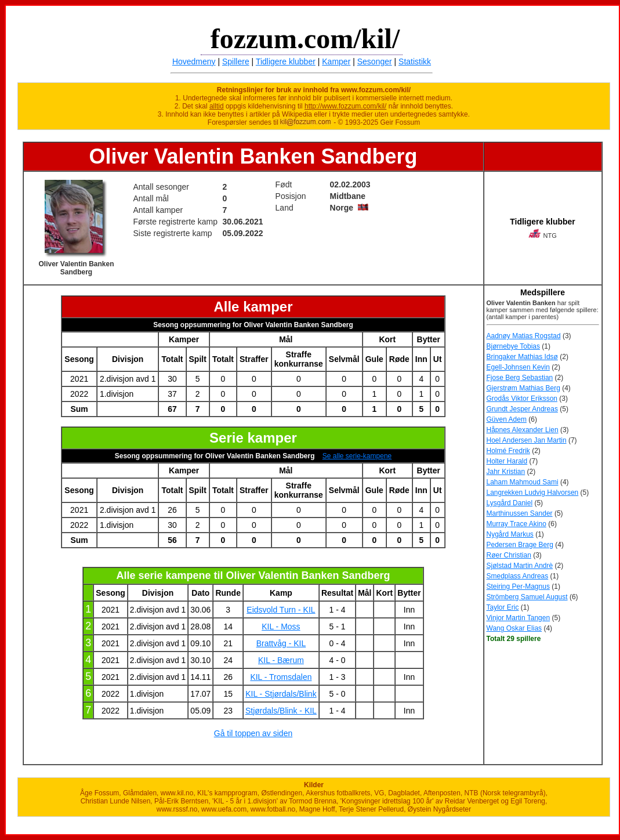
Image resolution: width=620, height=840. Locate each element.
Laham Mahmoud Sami (523, 482)
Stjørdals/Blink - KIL (281, 711)
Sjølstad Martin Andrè (520, 566)
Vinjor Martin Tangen (519, 618)
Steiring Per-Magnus (518, 586)
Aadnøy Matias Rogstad (524, 336)
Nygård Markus (510, 534)
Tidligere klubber (286, 61)
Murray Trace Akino (516, 524)
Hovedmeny (194, 61)
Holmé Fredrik (508, 451)
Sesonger (375, 61)
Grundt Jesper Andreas (522, 409)
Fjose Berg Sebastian (520, 378)
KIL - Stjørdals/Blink (281, 694)
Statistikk (415, 61)
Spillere (236, 61)
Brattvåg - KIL (281, 643)
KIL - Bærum (281, 660)
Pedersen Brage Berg (520, 545)
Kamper (336, 61)
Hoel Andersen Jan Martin (527, 440)
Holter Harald (507, 461)
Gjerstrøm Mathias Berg (523, 388)
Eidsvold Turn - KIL (281, 610)
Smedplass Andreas (518, 576)
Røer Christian (509, 555)
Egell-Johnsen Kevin (518, 367)
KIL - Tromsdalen (281, 677)
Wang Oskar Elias (514, 628)
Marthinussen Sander (520, 513)
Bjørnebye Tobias (514, 346)
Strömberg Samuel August (527, 597)
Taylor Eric (503, 607)
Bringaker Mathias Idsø (522, 357)
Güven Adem (507, 419)
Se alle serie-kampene (357, 456)
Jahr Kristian (506, 472)
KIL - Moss (281, 627)
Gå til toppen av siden (253, 733)
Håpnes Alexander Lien (523, 430)
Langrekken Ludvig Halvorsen (533, 493)
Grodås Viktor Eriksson (522, 399)
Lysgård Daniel (510, 503)
